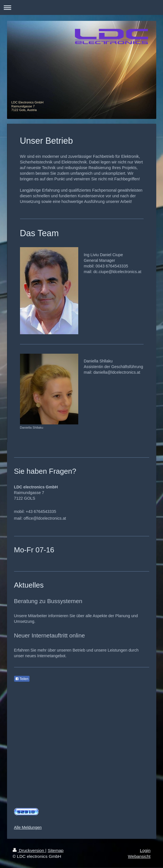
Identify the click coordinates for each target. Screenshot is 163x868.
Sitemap (55, 850)
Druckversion (29, 850)
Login (145, 850)
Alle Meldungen (28, 827)
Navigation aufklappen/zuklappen (81, 7)
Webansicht (139, 856)
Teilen (22, 679)
